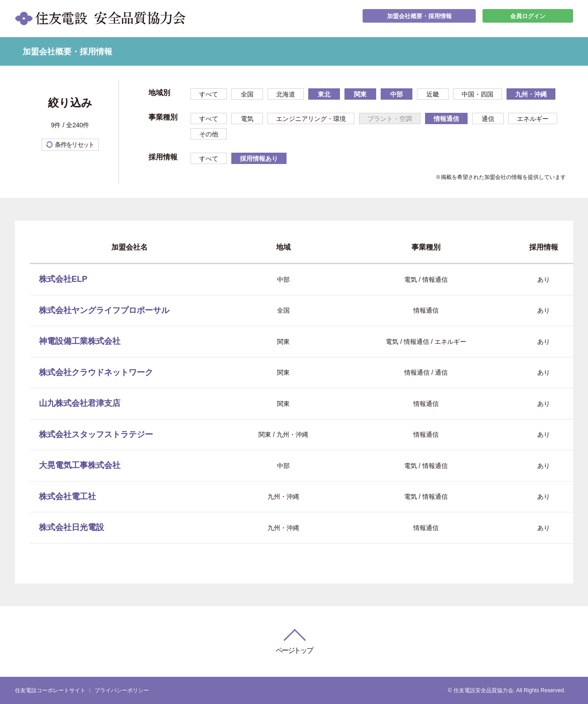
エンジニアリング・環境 (311, 119)
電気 (247, 119)
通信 (488, 119)
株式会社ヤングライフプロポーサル (104, 310)
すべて (209, 94)
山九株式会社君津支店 (80, 403)
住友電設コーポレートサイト (50, 690)
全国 (247, 94)
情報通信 (446, 119)
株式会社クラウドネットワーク (96, 372)
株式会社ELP (63, 279)
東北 (324, 94)
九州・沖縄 (531, 94)
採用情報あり (259, 159)
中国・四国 (478, 94)
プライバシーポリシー (122, 690)
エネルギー (533, 119)
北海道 (286, 94)
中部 (397, 94)
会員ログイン (528, 18)
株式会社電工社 (67, 497)
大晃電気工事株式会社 (80, 465)
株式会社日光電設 (72, 527)
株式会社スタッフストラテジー (96, 434)
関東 (360, 94)
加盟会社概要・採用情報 (419, 18)
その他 (209, 134)
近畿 (433, 94)
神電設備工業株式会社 (80, 341)
